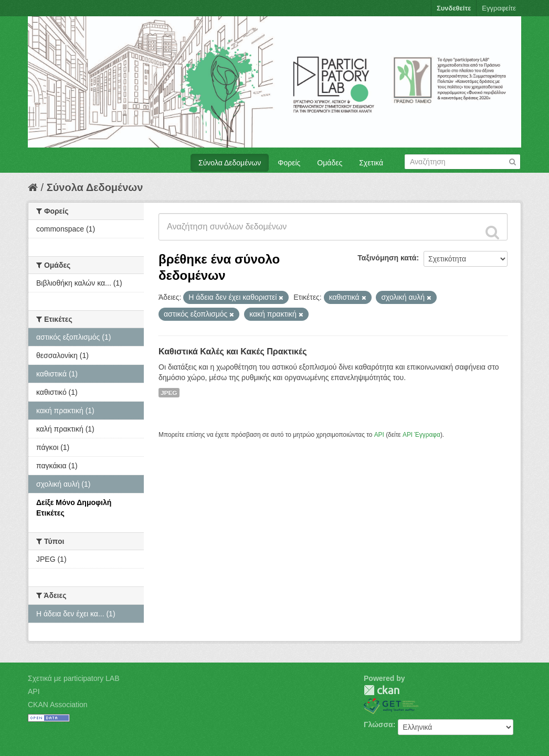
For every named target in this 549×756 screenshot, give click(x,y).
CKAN (382, 690)
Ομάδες (330, 163)
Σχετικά (371, 163)
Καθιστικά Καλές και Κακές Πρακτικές (233, 351)
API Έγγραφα (421, 435)
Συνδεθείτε (454, 8)
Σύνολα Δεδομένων (230, 163)
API (379, 435)
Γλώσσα (378, 724)
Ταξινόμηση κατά (387, 258)
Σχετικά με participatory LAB (74, 678)
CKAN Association (58, 705)
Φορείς (289, 163)
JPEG (169, 393)
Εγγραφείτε (499, 8)
